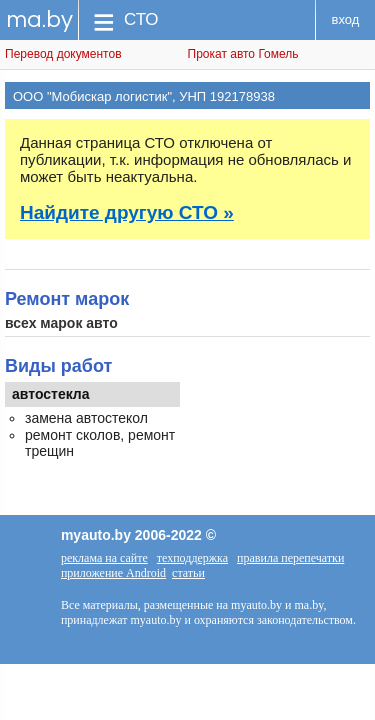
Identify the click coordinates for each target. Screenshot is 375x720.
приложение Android (113, 573)
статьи (188, 573)
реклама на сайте (104, 558)
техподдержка (192, 558)
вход (346, 19)
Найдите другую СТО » (127, 212)
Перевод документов (63, 54)
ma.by (39, 19)
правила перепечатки (290, 558)
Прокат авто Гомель (243, 54)
